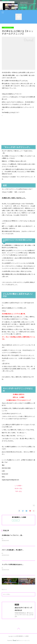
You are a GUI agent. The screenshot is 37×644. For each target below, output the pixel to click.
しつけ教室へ (19, 486)
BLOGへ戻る (18, 488)
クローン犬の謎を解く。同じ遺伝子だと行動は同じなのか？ (19, 550)
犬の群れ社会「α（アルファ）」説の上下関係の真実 (17, 535)
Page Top (18, 629)
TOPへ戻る (18, 491)
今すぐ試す (24, 8)
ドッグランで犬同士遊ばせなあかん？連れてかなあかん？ (18, 565)
